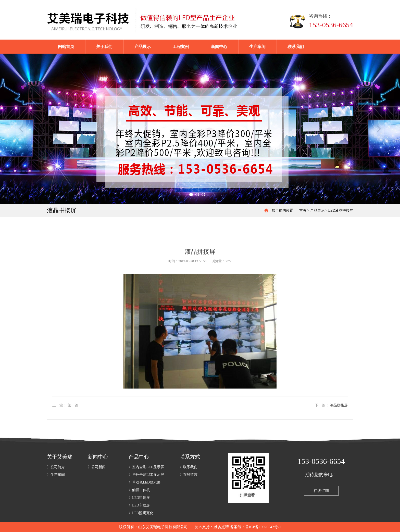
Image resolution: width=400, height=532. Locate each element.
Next (379, 129)
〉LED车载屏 (139, 505)
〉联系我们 (189, 467)
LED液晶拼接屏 (341, 210)
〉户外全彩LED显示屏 (146, 475)
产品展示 (317, 210)
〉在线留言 (189, 475)
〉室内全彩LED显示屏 (146, 467)
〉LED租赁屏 (139, 498)
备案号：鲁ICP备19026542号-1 (255, 527)
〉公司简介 (56, 467)
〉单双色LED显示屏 (145, 482)
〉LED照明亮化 (141, 513)
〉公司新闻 (97, 467)
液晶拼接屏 (339, 405)
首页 (303, 210)
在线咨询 (321, 491)
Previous (21, 129)
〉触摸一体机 (139, 490)
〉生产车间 (56, 475)
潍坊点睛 (221, 527)
